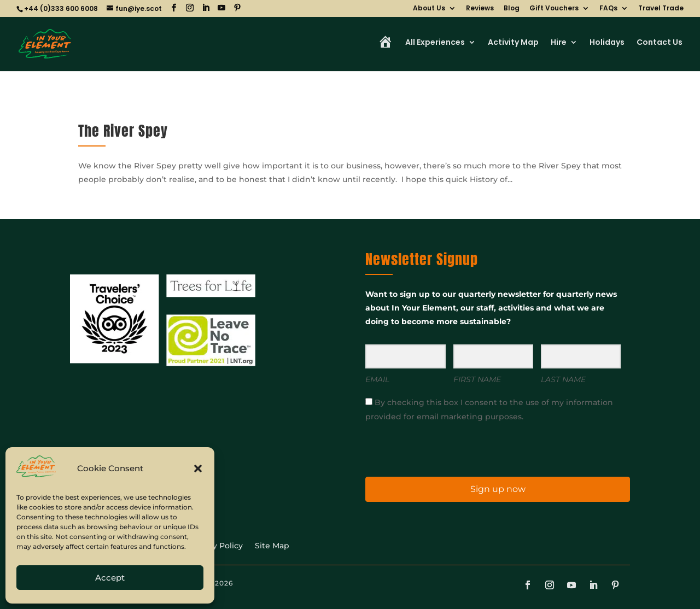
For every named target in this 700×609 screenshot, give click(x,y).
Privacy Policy (216, 546)
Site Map (272, 546)
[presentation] (433, 449)
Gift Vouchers (554, 9)
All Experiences (435, 43)
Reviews (480, 9)
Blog (512, 9)
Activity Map (513, 43)
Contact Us (660, 43)
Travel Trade (661, 9)
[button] (198, 469)
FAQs (608, 9)
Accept (110, 578)
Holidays (607, 43)
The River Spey (123, 131)
